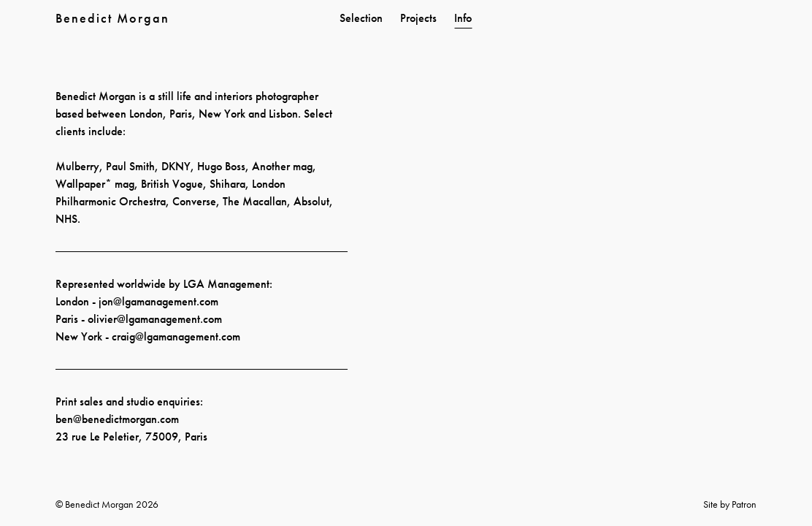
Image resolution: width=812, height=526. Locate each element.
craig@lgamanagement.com (176, 336)
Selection (361, 18)
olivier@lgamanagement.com (155, 319)
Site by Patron (730, 504)
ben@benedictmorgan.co (113, 419)
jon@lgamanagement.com (158, 301)
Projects (418, 18)
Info (463, 18)
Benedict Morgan (112, 18)
